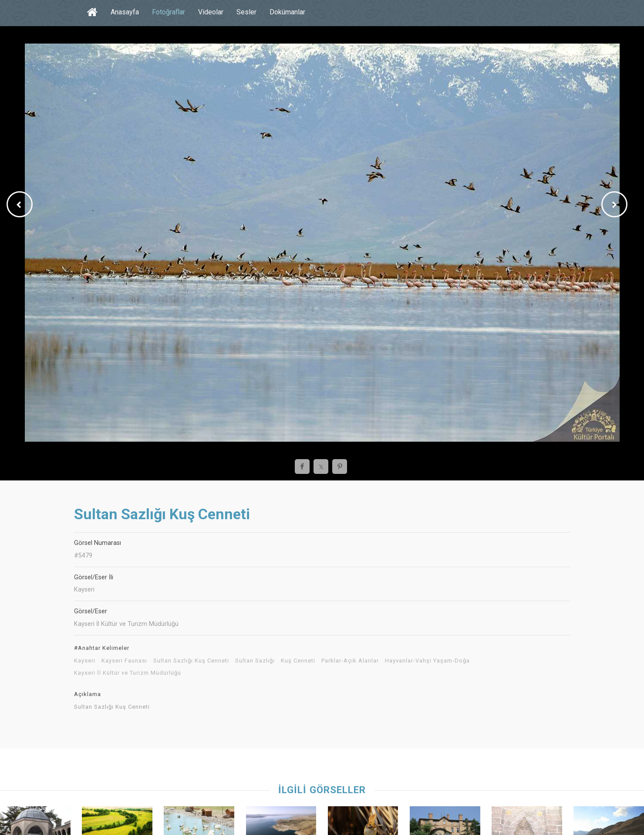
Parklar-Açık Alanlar (350, 661)
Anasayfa (125, 12)
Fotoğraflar (169, 12)
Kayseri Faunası (124, 661)
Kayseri (85, 661)
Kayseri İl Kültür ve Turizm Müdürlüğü (128, 673)
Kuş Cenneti (298, 661)
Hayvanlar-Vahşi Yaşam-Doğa (427, 661)
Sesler (246, 12)
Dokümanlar (287, 12)
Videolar (211, 12)
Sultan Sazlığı (255, 661)
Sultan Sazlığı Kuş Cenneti (191, 661)
